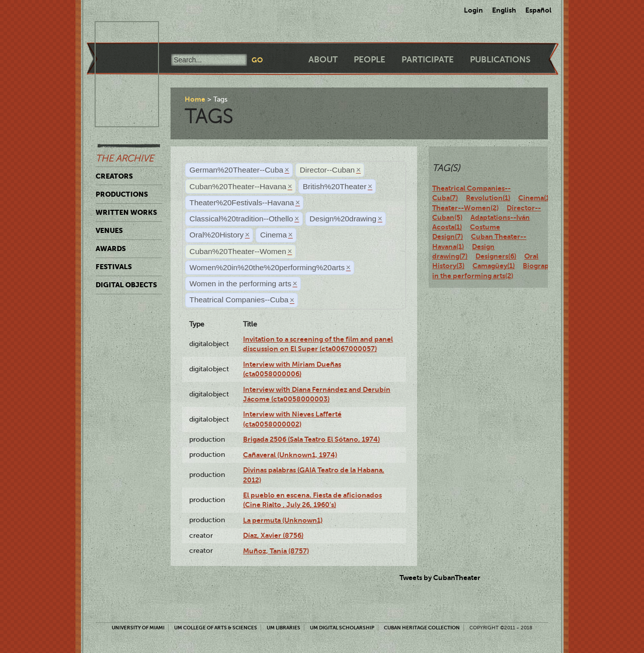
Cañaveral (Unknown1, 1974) (290, 455)
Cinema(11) (537, 198)
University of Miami (138, 628)
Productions (122, 194)
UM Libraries (284, 628)
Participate (428, 60)
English (504, 10)
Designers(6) (496, 256)
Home (195, 99)
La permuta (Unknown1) (283, 520)
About (323, 60)
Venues (109, 230)
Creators (114, 176)
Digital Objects (126, 285)
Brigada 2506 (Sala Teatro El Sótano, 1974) (311, 439)
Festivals (114, 267)
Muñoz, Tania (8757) (276, 551)
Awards (111, 249)
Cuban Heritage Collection (422, 628)
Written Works (126, 212)
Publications (500, 60)
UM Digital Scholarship (342, 628)
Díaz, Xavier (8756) (273, 535)
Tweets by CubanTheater (440, 578)
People (370, 60)
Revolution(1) (488, 198)
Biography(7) (544, 266)
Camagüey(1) (494, 266)
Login (473, 10)
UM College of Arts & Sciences (216, 628)
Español (538, 10)
